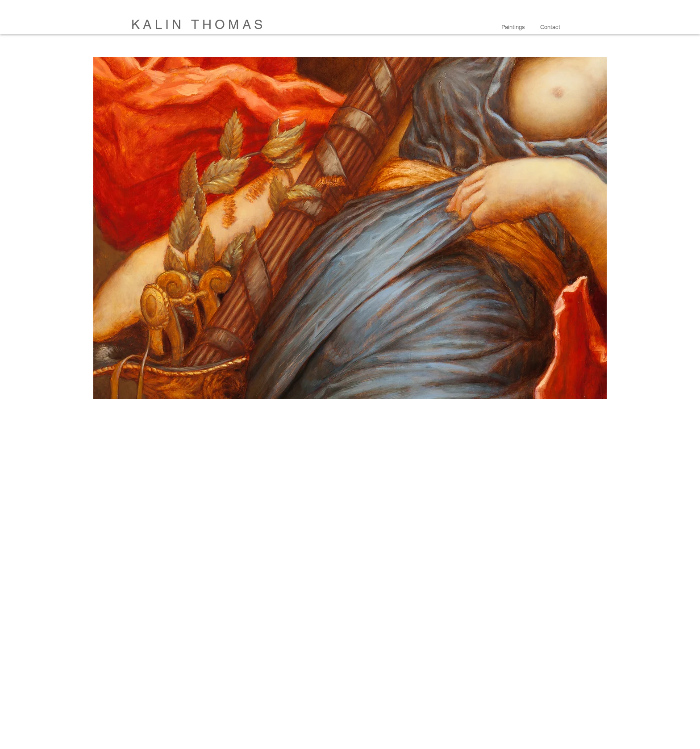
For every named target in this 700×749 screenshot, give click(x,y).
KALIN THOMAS (198, 25)
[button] (514, 27)
